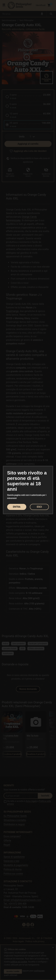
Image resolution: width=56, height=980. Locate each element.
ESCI (39, 507)
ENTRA (17, 507)
